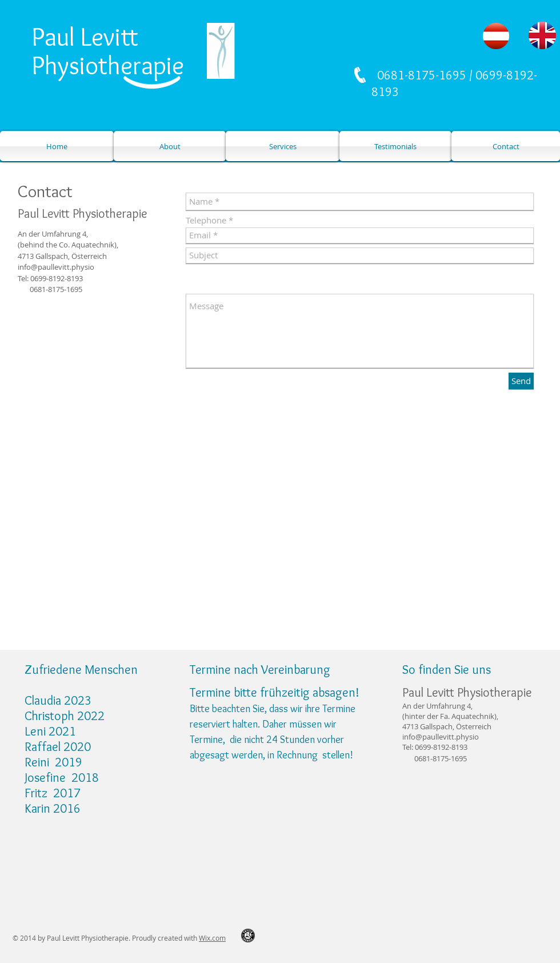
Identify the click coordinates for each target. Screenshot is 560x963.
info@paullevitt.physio (56, 267)
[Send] (521, 381)
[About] (170, 146)
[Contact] (506, 146)
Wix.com (212, 938)
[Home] (57, 146)
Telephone (206, 220)
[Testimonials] (395, 146)
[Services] (283, 146)
